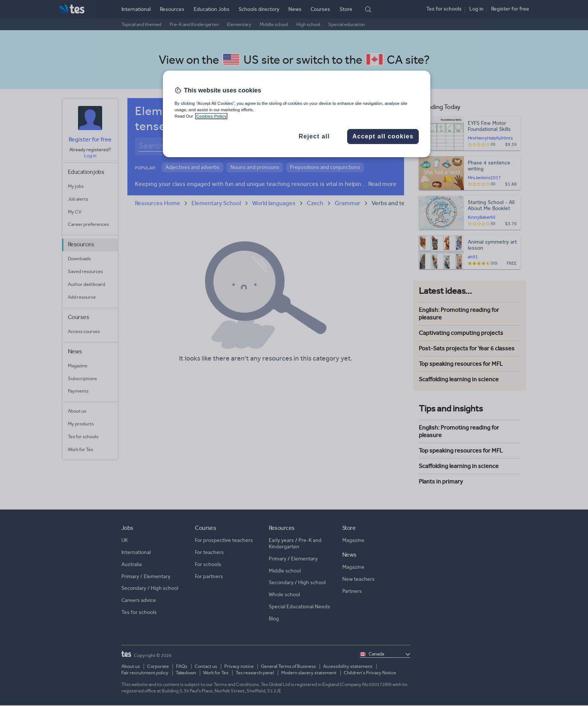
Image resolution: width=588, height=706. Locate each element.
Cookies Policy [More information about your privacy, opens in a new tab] (211, 116)
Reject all (314, 136)
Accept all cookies (383, 136)
